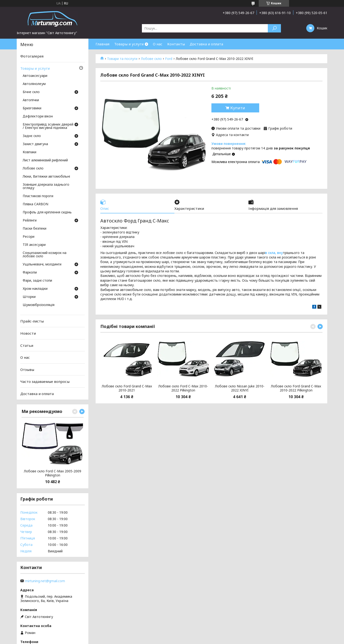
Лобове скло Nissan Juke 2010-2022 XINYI (240, 388)
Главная (102, 44)
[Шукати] (274, 28)
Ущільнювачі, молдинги (42, 264)
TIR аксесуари (34, 245)
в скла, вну (274, 253)
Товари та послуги (122, 59)
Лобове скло (151, 59)
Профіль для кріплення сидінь (47, 212)
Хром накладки (35, 289)
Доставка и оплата (206, 44)
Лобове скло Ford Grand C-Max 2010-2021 (127, 388)
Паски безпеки (35, 229)
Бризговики (32, 108)
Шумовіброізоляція (39, 305)
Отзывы (27, 370)
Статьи (27, 345)
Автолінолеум (34, 84)
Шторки (29, 297)
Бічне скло (31, 92)
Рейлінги (30, 221)
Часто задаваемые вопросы (45, 381)
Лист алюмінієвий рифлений (45, 160)
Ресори (29, 237)
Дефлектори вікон (38, 116)
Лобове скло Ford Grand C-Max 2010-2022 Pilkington (296, 388)
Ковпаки (30, 152)
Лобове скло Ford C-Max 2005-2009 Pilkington (53, 473)
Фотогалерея (32, 56)
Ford (169, 59)
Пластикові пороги (38, 196)
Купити (238, 108)
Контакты (176, 44)
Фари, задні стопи (37, 281)
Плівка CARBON (35, 204)
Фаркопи (30, 273)
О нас (158, 44)
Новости (28, 333)
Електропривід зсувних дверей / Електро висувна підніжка (48, 126)
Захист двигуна (35, 144)
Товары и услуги (129, 44)
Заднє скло (32, 136)
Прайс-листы (32, 321)
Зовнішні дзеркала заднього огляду (46, 186)
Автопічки (31, 100)
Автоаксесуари (35, 76)
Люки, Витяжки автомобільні (46, 177)
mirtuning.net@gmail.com (45, 581)
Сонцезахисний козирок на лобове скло (45, 255)
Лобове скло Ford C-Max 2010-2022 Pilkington (183, 388)
